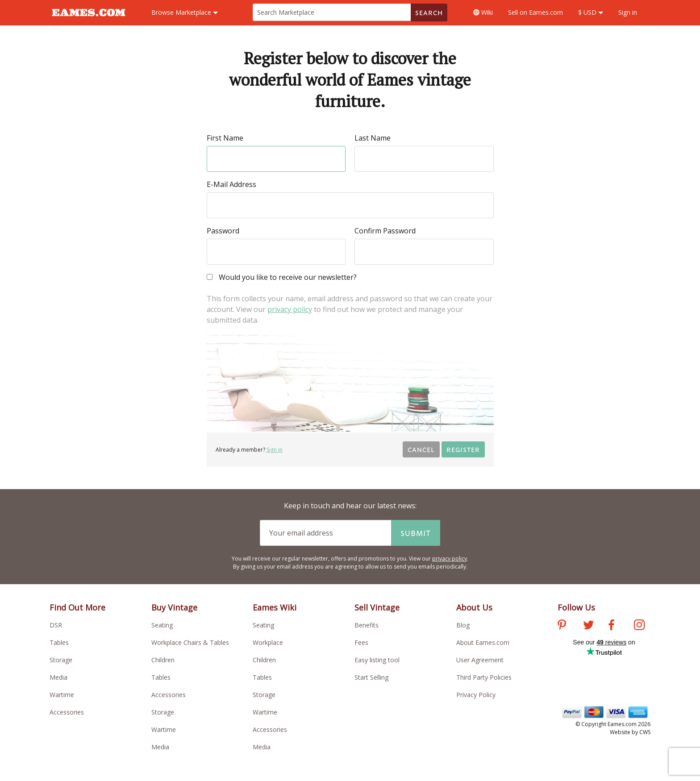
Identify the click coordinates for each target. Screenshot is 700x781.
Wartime (62, 695)
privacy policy (290, 309)
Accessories (67, 712)
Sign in (628, 12)
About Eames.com (483, 642)
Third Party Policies (484, 677)
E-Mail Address (231, 184)
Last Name (373, 138)
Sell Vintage (377, 607)
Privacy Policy (476, 695)
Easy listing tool (377, 660)
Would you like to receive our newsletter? (282, 278)
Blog (463, 625)
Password (223, 231)
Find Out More (77, 607)
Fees (361, 642)
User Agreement (480, 660)
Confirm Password (385, 231)
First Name (225, 138)
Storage (61, 660)
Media (58, 677)
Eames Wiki (275, 607)
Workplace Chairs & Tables (190, 642)
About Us (474, 607)
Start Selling (371, 677)
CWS (645, 732)
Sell (535, 12)
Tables (59, 642)
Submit (416, 533)
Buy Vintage (174, 607)
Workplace (268, 642)
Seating (162, 625)
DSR (56, 625)
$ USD (591, 12)
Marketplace (185, 12)
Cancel (421, 449)
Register (463, 449)
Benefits (367, 625)
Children (163, 660)
